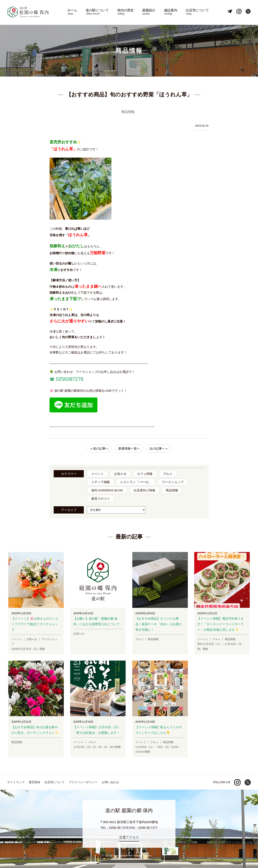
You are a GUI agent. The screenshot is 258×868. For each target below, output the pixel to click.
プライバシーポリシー (83, 782)
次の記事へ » (159, 448)
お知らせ (120, 474)
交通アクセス (129, 837)
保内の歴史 (126, 13)
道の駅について (98, 13)
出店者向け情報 (144, 490)
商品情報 (172, 490)
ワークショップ (173, 482)
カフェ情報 (145, 474)
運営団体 (34, 782)
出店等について (196, 13)
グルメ (168, 474)
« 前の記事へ (100, 448)
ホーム (74, 13)
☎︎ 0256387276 (66, 379)
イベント (97, 474)
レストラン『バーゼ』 (136, 482)
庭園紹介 (149, 13)
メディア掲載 (101, 482)
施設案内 (170, 13)
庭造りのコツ (101, 499)
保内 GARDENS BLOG (107, 490)
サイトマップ (16, 782)
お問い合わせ (110, 782)
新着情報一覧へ (129, 448)
